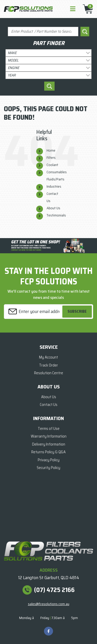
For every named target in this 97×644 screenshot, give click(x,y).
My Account (48, 357)
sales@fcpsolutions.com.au (49, 604)
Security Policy (48, 468)
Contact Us (49, 405)
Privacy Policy (49, 460)
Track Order (48, 365)
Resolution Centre (49, 373)
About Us (53, 208)
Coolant (52, 165)
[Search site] (85, 32)
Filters (51, 158)
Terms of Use (49, 429)
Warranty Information (49, 436)
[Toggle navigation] (73, 9)
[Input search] (43, 32)
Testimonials (56, 215)
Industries (54, 186)
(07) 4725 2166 (54, 590)
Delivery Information (49, 444)
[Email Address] (34, 312)
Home (51, 150)
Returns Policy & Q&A (48, 452)
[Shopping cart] (86, 9)
